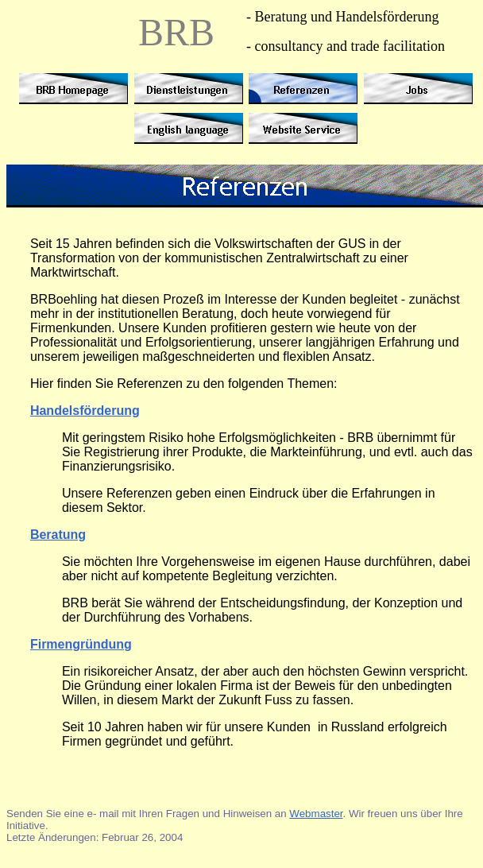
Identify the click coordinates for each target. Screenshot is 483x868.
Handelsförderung (85, 411)
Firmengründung (81, 644)
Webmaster (316, 814)
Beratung (58, 535)
